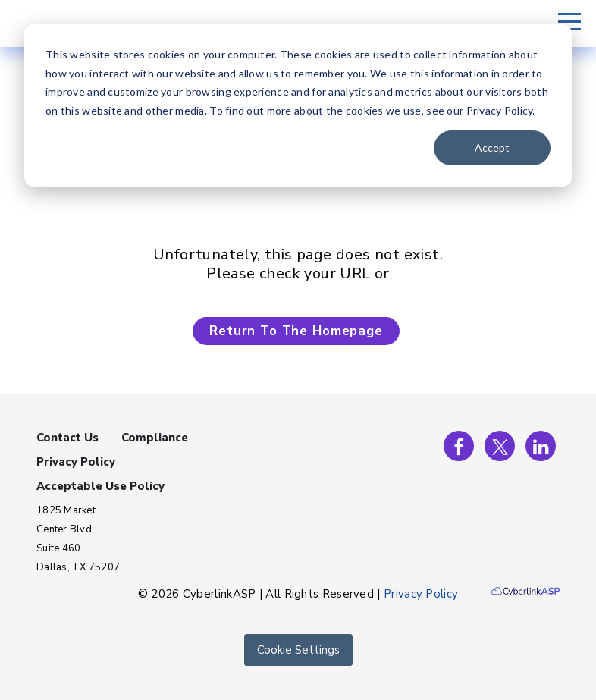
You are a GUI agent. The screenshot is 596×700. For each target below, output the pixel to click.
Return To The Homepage (296, 331)
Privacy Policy (76, 462)
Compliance (155, 438)
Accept (492, 148)
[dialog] (298, 105)
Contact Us (67, 438)
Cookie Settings (298, 650)
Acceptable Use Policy (100, 486)
